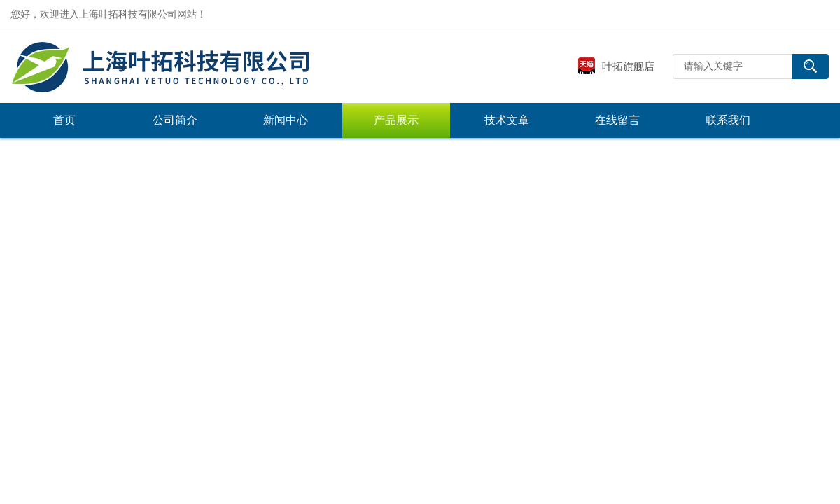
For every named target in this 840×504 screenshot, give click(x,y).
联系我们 (728, 120)
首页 (64, 120)
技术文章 (507, 120)
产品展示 (396, 120)
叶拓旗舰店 (616, 66)
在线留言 (617, 120)
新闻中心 (286, 120)
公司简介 (175, 120)
